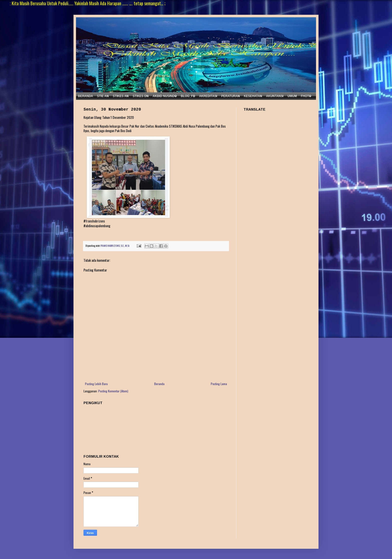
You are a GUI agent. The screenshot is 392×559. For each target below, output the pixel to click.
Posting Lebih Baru (96, 384)
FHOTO (306, 96)
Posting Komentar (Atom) (113, 391)
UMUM (292, 96)
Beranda (159, 384)
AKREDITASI (208, 96)
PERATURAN (230, 96)
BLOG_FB (188, 96)
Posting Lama (219, 384)
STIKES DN (140, 96)
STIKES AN (121, 96)
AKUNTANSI (275, 96)
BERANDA (85, 96)
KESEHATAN (253, 96)
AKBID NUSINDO (165, 96)
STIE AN (103, 96)
